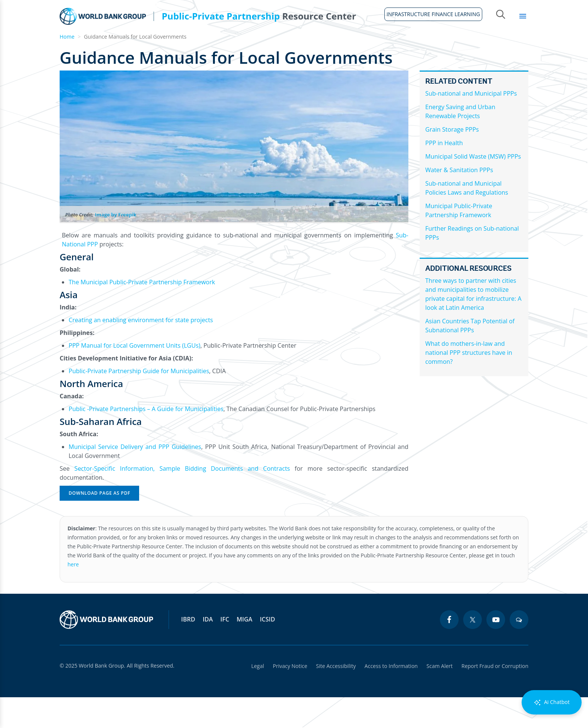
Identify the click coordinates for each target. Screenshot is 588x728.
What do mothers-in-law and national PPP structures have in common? (469, 383)
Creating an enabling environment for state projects (141, 351)
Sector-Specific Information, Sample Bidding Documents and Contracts (182, 499)
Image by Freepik (116, 245)
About (96, 45)
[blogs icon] (519, 650)
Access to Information (391, 697)
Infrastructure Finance (301, 45)
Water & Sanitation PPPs (459, 201)
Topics (469, 45)
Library (508, 45)
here (73, 595)
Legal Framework (223, 45)
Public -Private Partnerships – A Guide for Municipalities (146, 440)
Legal (256, 697)
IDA (208, 650)
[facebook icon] (449, 650)
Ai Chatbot (552, 702)
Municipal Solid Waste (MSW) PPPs (473, 187)
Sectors (431, 45)
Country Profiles (377, 45)
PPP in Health (444, 174)
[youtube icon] (496, 650)
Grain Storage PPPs (452, 160)
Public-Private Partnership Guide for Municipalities (139, 402)
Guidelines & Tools (151, 45)
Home (64, 49)
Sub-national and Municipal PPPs (471, 124)
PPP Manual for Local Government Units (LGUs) (134, 376)
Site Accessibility (335, 697)
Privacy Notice (289, 697)
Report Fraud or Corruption (495, 697)
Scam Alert (439, 697)
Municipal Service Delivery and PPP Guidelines (135, 477)
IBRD (188, 650)
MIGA (244, 650)
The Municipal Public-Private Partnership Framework (142, 313)
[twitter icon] (472, 650)
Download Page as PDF (99, 524)
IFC (225, 650)
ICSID (267, 650)
